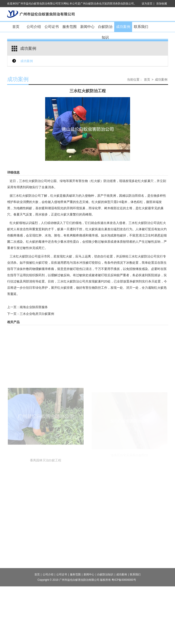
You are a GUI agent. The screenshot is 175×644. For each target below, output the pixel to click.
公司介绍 (34, 27)
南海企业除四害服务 (34, 307)
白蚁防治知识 (105, 28)
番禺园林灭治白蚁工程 (46, 492)
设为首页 (147, 4)
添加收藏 (162, 4)
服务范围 (70, 27)
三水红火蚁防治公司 (33, 181)
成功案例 (123, 27)
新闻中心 (87, 27)
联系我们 (141, 27)
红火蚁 (96, 202)
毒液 (42, 242)
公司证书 (52, 27)
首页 (16, 27)
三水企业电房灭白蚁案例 (37, 314)
